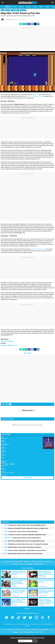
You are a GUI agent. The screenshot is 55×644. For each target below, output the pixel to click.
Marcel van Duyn (10, 19)
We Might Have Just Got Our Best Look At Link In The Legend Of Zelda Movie (26, 544)
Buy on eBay (28, 478)
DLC (18, 10)
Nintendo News (45, 630)
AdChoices (39, 624)
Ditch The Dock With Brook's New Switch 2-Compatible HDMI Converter (24, 541)
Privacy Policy (41, 562)
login (29, 425)
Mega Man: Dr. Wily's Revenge (38, 249)
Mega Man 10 (35, 95)
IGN (51, 630)
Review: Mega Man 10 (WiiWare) (8, 473)
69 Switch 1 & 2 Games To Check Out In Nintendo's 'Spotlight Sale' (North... (26, 535)
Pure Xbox (18, 630)
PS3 (5, 445)
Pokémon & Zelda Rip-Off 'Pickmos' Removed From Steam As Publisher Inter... (27, 528)
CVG (37, 632)
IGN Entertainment (22, 624)
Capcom (13, 10)
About (8, 562)
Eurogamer (16, 632)
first (52, 242)
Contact (34, 562)
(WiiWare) (7, 341)
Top (4, 562)
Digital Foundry (35, 630)
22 (31, 353)
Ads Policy (15, 564)
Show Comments (28, 410)
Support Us (27, 562)
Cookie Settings (29, 564)
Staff (13, 562)
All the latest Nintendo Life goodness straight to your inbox (27, 638)
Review (9, 345)
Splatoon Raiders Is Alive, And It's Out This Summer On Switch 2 (23, 547)
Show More (28, 609)
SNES (3, 445)
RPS (41, 632)
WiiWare (8, 10)
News (3, 10)
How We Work (19, 562)
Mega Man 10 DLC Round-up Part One (20, 13)
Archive (21, 564)
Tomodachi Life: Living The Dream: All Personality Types (21, 532)
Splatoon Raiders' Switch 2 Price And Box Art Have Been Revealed (23, 554)
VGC (22, 632)
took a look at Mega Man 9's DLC (34, 96)
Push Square (10, 630)
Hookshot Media (9, 624)
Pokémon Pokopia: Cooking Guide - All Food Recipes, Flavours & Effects (25, 550)
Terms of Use (49, 562)
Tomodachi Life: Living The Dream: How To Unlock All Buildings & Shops (25, 525)
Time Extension (26, 630)
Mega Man (23, 10)
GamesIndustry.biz (29, 632)
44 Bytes (34, 624)
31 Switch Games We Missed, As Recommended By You (22, 538)
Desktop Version (39, 564)
